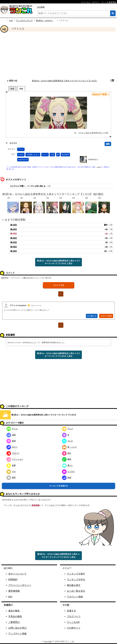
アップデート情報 (17, 634)
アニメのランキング (24, 21)
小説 (52, 155)
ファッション (15, 459)
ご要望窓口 (14, 622)
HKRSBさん (93, 159)
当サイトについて (17, 574)
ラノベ (45, 155)
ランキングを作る (76, 579)
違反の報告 (14, 611)
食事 (11, 465)
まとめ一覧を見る (76, 591)
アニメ (21, 149)
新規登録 (36, 505)
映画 (11, 441)
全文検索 (41, 7)
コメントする (59, 285)
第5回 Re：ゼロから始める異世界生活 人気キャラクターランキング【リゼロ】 (65, 81)
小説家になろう (33, 155)
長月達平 (65, 155)
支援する (71, 611)
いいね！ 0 (92, 316)
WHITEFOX (23, 160)
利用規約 (13, 579)
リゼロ (21, 155)
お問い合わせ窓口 (17, 628)
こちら (98, 167)
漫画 (11, 435)
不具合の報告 (15, 616)
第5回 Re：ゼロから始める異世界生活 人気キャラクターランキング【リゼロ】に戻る (58, 262)
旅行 (67, 453)
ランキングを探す (76, 574)
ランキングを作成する (59, 486)
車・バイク (69, 447)
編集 (108, 144)
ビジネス (68, 472)
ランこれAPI (73, 622)
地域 (67, 478)
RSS (10, 597)
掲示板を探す (74, 585)
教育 (11, 478)
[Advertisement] (58, 55)
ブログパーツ (74, 616)
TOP (11, 21)
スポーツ (13, 453)
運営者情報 (14, 591)
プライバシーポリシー (20, 585)
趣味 (67, 459)
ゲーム (12, 429)
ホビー (12, 447)
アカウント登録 (75, 597)
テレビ (68, 441)
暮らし (68, 465)
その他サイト (74, 628)
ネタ (11, 472)
